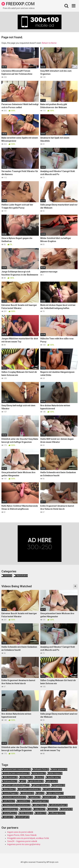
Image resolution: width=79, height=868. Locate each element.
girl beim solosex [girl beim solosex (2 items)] (41, 785)
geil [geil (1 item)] (24, 781)
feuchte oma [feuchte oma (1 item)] (54, 777)
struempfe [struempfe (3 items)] (67, 809)
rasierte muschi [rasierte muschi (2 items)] (68, 797)
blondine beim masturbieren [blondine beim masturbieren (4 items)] (17, 773)
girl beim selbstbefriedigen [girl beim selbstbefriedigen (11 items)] (17, 785)
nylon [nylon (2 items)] (41, 793)
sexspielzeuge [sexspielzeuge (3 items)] (11, 809)
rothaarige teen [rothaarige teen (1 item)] (41, 801)
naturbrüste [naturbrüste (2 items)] (28, 793)
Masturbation (22, 576)
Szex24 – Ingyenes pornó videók (22, 841)
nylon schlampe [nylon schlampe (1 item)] (56, 793)
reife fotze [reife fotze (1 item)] (9, 801)
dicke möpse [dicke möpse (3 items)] (56, 773)
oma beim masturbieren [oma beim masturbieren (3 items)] (15, 797)
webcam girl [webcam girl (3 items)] (23, 817)
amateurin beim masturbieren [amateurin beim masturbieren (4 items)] (17, 769)
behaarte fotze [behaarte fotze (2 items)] (42, 769)
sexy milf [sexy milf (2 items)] (27, 809)
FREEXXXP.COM (18, 4)
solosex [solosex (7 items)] (54, 809)
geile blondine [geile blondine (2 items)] (37, 781)
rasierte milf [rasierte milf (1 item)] (50, 797)
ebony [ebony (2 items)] (40, 777)
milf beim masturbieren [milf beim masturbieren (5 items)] (30, 789)
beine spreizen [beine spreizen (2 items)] (60, 769)
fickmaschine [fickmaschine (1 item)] (11, 781)
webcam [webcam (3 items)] (9, 817)
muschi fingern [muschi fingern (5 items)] (11, 793)
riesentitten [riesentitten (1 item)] (24, 801)
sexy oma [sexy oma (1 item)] (40, 809)
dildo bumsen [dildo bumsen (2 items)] (11, 777)
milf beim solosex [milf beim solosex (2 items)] (53, 789)
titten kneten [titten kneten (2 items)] (27, 813)
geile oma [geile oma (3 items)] (53, 781)
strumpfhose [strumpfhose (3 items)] (11, 813)
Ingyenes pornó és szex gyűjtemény (24, 844)
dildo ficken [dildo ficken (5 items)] (27, 777)
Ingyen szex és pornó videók (20, 832)
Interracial (8, 576)
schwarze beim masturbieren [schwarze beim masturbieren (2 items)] (17, 805)
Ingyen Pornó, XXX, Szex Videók (22, 835)
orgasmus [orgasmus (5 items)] (35, 797)
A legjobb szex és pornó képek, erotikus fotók (28, 838)
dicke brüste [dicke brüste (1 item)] (40, 773)
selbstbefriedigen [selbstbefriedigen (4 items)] (59, 805)
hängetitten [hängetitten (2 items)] (59, 785)
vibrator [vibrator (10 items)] (42, 813)
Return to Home (49, 43)
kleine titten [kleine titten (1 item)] (10, 789)
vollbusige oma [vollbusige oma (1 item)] (58, 813)
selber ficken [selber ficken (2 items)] (41, 805)
